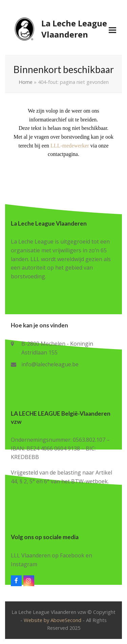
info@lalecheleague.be (50, 364)
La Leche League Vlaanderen (59, 29)
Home (26, 82)
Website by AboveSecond (52, 620)
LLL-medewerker (70, 146)
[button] (112, 30)
